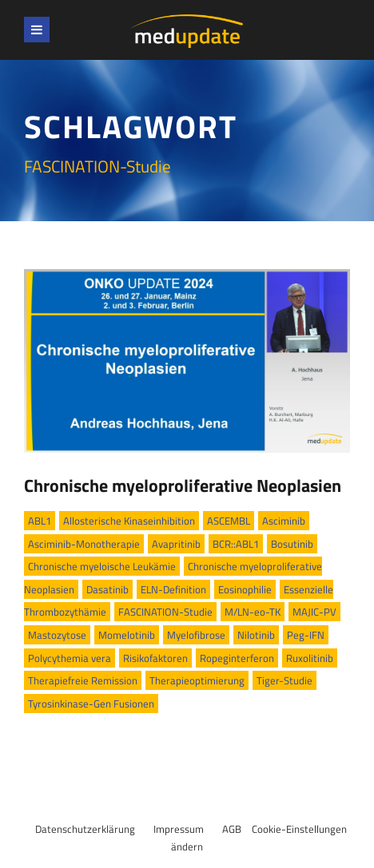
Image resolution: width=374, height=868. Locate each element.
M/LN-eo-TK (253, 612)
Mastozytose (57, 635)
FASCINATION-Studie (165, 612)
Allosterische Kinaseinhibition (129, 521)
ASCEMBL (229, 521)
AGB (232, 829)
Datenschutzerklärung (85, 829)
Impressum (179, 829)
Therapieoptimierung (197, 680)
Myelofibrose (196, 635)
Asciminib (284, 521)
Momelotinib (127, 635)
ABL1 (40, 521)
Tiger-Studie (284, 680)
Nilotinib (256, 635)
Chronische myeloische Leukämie (102, 566)
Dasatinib (107, 589)
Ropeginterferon (237, 658)
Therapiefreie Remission (83, 680)
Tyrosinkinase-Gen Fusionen (91, 704)
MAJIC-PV (314, 612)
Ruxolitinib (310, 658)
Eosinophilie (245, 589)
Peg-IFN (306, 635)
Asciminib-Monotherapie (84, 544)
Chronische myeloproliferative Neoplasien (183, 486)
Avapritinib (176, 544)
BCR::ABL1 (236, 544)
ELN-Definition (173, 589)
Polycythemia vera (70, 658)
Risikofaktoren (155, 658)
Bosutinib (292, 544)
